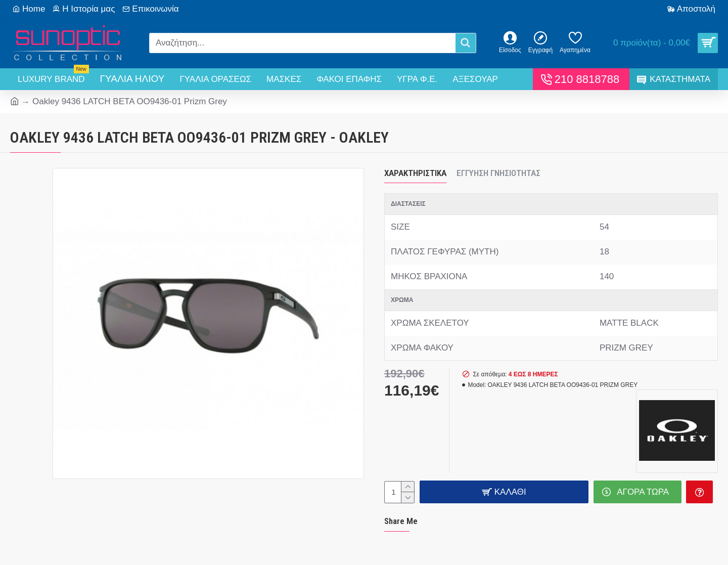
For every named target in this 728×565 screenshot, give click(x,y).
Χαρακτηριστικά (415, 173)
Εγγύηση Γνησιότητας (498, 173)
